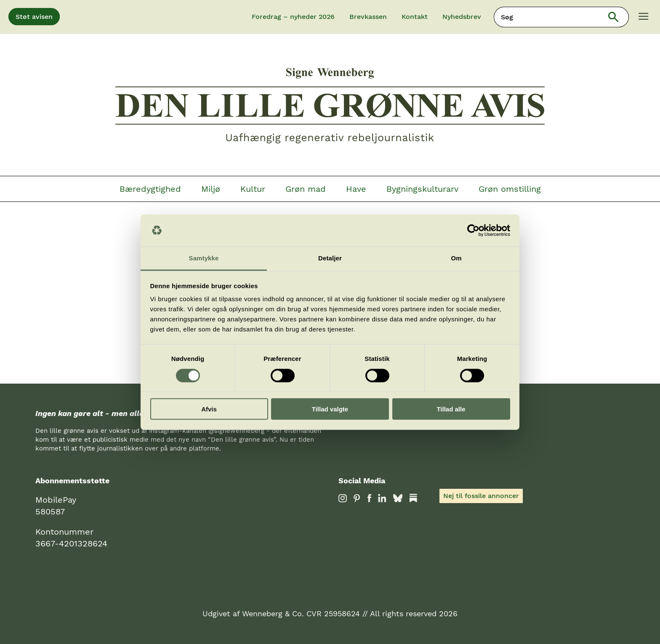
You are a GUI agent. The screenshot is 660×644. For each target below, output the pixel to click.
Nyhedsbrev (462, 17)
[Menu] (644, 17)
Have (356, 189)
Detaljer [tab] (330, 258)
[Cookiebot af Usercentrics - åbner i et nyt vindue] (473, 231)
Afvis (209, 409)
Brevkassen (368, 17)
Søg (619, 17)
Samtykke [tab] (204, 258)
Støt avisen (34, 17)
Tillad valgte (330, 409)
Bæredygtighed (150, 189)
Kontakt (415, 17)
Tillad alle (451, 409)
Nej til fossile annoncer (481, 496)
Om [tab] (456, 258)
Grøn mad (306, 189)
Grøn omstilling (510, 189)
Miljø (211, 189)
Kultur (253, 189)
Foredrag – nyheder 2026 (293, 17)
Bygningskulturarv (422, 189)
